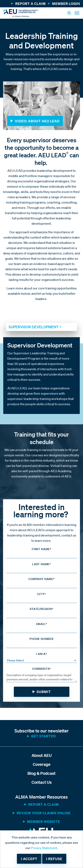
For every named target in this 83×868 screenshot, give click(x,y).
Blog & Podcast (41, 773)
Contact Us (42, 782)
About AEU (42, 755)
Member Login (66, 4)
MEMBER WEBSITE (44, 821)
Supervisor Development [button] (33, 327)
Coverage (42, 764)
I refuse (54, 859)
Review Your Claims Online (44, 813)
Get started (44, 736)
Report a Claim (31, 4)
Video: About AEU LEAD (37, 121)
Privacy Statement (44, 848)
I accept (29, 859)
